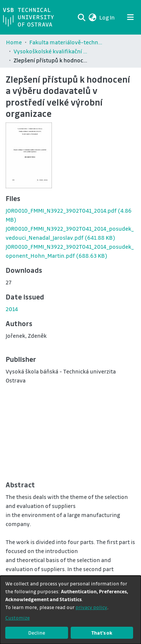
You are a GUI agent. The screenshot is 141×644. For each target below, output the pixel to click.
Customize (17, 618)
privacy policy (91, 607)
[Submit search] (81, 17)
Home (14, 42)
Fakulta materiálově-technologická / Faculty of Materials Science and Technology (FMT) (67, 42)
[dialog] (70, 610)
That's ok (102, 633)
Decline (37, 633)
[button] (92, 17)
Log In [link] (107, 17)
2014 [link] (12, 309)
